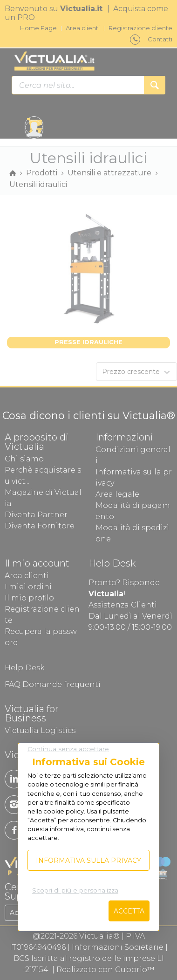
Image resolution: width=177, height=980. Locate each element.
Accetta (129, 911)
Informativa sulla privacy (88, 860)
